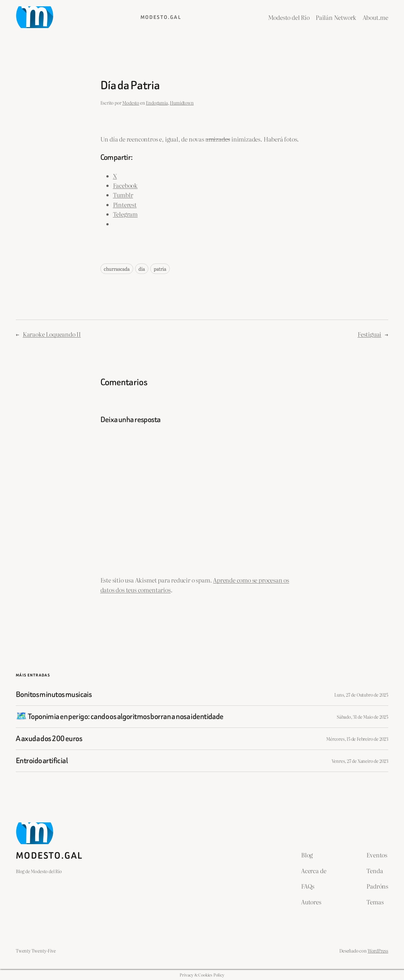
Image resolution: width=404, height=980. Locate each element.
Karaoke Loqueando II (52, 334)
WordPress (378, 951)
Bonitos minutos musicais (54, 695)
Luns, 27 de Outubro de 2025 (361, 695)
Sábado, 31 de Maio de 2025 (362, 717)
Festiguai (369, 334)
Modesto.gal (161, 17)
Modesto (131, 103)
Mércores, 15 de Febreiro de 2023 (357, 739)
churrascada (117, 269)
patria (160, 269)
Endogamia (157, 103)
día (142, 269)
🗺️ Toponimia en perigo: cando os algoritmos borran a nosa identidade (120, 717)
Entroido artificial (42, 761)
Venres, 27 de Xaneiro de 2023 (360, 761)
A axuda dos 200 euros (49, 739)
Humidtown (182, 103)
